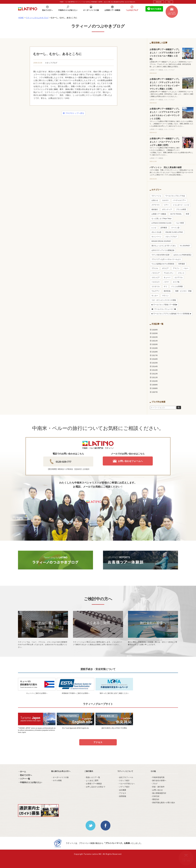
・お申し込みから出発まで (95, 787)
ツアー (166, 205)
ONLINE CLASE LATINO (174, 232)
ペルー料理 (180, 223)
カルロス (165, 200)
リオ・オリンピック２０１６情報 (164, 300)
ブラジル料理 (181, 210)
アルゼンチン (169, 273)
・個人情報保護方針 (158, 793)
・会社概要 (122, 790)
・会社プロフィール (125, 777)
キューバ (167, 278)
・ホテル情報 (56, 780)
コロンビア (156, 278)
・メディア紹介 (123, 787)
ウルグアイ (156, 291)
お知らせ (155, 200)
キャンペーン (156, 237)
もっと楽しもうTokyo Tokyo (161, 219)
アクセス (98, 742)
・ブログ (154, 784)
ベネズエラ (156, 282)
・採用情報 (122, 796)
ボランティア (167, 210)
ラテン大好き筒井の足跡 (160, 255)
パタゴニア (156, 273)
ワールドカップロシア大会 (175, 196)
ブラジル (155, 268)
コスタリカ (156, 287)
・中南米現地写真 (157, 777)
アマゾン (176, 268)
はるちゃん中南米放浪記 (182, 255)
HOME (21, 18)
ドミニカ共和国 (177, 287)
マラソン (165, 296)
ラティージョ (156, 196)
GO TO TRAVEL (176, 214)
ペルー (186, 268)
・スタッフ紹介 (123, 780)
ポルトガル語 (156, 232)
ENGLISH (159, 2)
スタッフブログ (51, 63)
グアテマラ (156, 205)
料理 (187, 214)
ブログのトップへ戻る (73, 113)
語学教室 (164, 228)
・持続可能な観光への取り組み (163, 803)
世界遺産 (182, 264)
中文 (169, 2)
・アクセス (122, 793)
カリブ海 (176, 282)
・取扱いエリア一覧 (92, 777)
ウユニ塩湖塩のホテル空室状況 (163, 264)
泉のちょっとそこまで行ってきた (164, 246)
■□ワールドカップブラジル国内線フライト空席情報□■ (171, 314)
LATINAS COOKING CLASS (161, 223)
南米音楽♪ (167, 291)
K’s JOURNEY (185, 246)
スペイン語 (175, 228)
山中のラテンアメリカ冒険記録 (163, 250)
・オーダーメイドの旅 (60, 777)
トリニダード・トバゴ (181, 205)
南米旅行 (155, 210)
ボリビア (165, 268)
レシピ (154, 228)
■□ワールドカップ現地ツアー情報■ (164, 305)
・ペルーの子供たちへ (126, 784)
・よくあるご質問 (91, 780)
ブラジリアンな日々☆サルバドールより (166, 259)
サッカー (155, 296)
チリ (165, 287)
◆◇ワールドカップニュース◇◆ (164, 309)
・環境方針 (155, 799)
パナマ (166, 282)
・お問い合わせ (157, 790)
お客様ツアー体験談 (159, 214)
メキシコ (181, 273)
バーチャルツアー (179, 200)
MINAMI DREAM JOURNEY (161, 241)
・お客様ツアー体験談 (93, 784)
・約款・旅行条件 (157, 787)
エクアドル (179, 278)
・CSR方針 (155, 796)
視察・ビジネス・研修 (183, 291)
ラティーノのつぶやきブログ (37, 18)
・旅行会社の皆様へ (158, 780)
